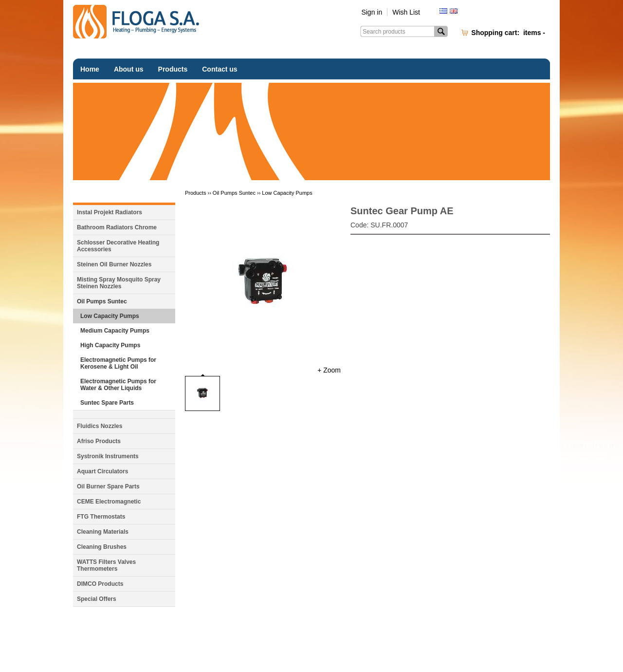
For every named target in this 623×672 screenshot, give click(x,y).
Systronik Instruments (108, 456)
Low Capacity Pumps (110, 316)
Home (90, 69)
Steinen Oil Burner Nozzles (114, 264)
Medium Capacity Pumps (115, 331)
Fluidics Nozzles (100, 426)
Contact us (220, 69)
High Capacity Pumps (110, 345)
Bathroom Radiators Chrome (117, 227)
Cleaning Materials (103, 532)
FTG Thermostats (101, 517)
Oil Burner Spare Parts (108, 486)
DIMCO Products (100, 584)
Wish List (406, 12)
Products (173, 69)
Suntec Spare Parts (107, 403)
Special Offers (97, 599)
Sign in (372, 12)
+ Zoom (329, 370)
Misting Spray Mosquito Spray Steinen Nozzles (119, 283)
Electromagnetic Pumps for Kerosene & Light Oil (118, 363)
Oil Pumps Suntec (102, 301)
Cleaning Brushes (102, 547)
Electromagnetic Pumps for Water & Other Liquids (118, 385)
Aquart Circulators (102, 471)
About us (129, 69)
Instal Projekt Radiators (110, 212)
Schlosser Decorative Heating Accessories (118, 246)
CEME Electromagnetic (109, 502)
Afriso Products (99, 441)
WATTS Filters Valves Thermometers (106, 565)
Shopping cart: (508, 33)
